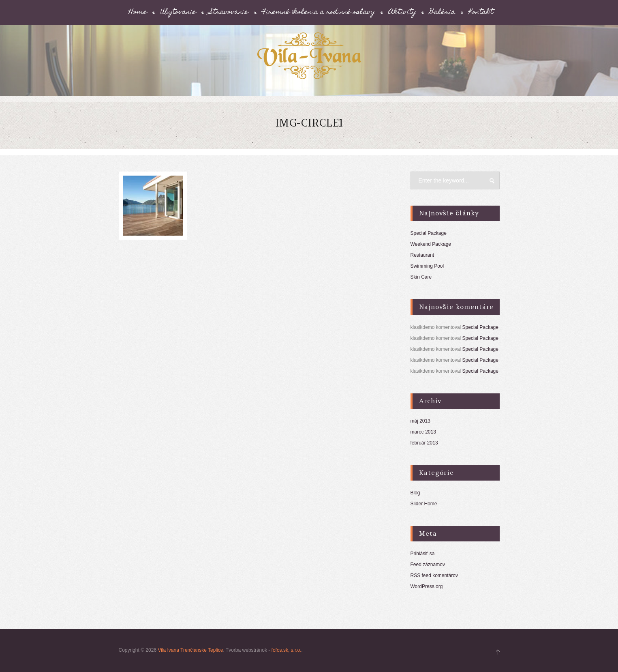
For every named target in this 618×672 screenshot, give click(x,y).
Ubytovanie (178, 13)
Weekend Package (431, 244)
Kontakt (481, 13)
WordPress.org (427, 586)
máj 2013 (420, 421)
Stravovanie (229, 13)
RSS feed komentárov (434, 575)
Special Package (429, 233)
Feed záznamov (428, 565)
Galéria (443, 13)
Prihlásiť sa (423, 554)
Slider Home (424, 504)
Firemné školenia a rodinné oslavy (319, 13)
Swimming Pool (427, 266)
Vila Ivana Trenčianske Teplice (190, 650)
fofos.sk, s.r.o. (287, 650)
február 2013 (424, 443)
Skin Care (421, 277)
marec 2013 (423, 432)
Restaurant (422, 255)
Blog (415, 493)
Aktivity (402, 13)
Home (138, 13)
